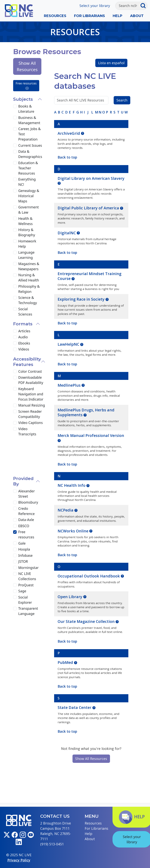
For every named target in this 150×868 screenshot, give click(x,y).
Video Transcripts (27, 431)
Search (122, 100)
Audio (23, 337)
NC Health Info (72, 485)
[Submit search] (144, 6)
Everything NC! (27, 182)
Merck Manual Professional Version (91, 435)
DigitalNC (67, 233)
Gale (22, 543)
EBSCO (24, 526)
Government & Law (29, 210)
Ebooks (24, 343)
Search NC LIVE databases (85, 81)
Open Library (70, 597)
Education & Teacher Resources (28, 168)
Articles (24, 331)
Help (118, 16)
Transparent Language (28, 611)
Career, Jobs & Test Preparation (30, 134)
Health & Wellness (26, 221)
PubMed (66, 662)
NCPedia (66, 510)
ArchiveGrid (69, 133)
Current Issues (30, 145)
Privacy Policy (19, 860)
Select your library (95, 6)
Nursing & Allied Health (29, 278)
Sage (22, 591)
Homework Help (27, 244)
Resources (55, 16)
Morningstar (29, 568)
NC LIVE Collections (27, 576)
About (137, 16)
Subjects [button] (23, 99)
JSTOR (23, 561)
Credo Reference (27, 511)
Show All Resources (91, 759)
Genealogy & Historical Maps (29, 196)
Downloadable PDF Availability (31, 380)
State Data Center (75, 707)
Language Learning (26, 255)
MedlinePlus (70, 385)
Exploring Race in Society (82, 299)
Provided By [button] (23, 481)
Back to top (67, 731)
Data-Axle (26, 520)
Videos (24, 349)
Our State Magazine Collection (87, 621)
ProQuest (26, 585)
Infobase (26, 555)
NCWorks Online (73, 531)
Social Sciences (25, 312)
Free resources (26, 86)
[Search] (128, 6)
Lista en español (111, 63)
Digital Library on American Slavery (91, 178)
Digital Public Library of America (89, 208)
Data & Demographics (30, 154)
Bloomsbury (28, 502)
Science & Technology (28, 300)
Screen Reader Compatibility (30, 414)
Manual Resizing (32, 405)
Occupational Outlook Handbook (89, 576)
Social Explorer (25, 600)
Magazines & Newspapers (29, 266)
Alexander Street (27, 494)
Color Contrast (30, 371)
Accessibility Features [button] (27, 362)
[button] (83, 133)
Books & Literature (26, 109)
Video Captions (31, 423)
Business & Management (29, 120)
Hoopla (24, 549)
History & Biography (27, 232)
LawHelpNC (69, 344)
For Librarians (89, 16)
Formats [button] (23, 324)
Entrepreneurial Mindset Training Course (89, 276)
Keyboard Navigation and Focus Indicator (31, 394)
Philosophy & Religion (29, 289)
